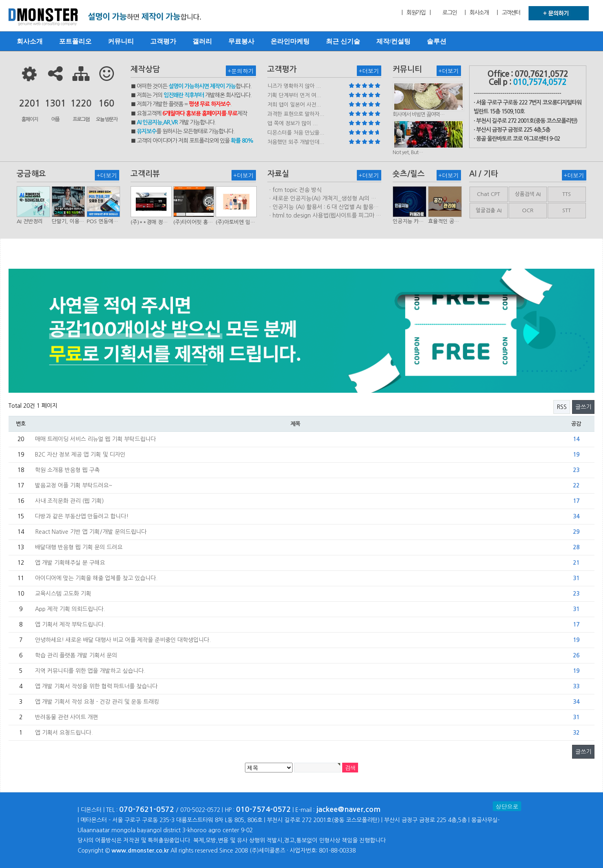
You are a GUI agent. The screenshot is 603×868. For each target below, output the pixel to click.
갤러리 (202, 41)
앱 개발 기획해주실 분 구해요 (70, 563)
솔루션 (437, 41)
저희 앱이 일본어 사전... (294, 105)
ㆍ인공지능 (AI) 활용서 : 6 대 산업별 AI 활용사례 (323, 207)
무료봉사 (241, 41)
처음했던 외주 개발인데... (296, 142)
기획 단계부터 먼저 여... (294, 95)
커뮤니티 (121, 41)
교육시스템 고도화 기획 (63, 594)
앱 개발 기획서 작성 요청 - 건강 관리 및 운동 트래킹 (97, 702)
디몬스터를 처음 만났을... (296, 133)
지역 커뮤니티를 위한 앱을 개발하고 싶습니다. (90, 671)
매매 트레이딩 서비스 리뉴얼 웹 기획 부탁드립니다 (95, 439)
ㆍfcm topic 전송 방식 (295, 190)
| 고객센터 (509, 13)
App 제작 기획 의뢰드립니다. (70, 609)
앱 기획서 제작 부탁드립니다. (70, 624)
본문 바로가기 (0, 0)
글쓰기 (583, 407)
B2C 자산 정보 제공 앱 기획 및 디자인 (80, 455)
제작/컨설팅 (393, 41)
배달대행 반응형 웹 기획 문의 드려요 (79, 547)
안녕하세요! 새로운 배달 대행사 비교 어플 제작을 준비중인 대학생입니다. (123, 640)
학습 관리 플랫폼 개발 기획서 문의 (76, 655)
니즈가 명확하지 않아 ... (294, 86)
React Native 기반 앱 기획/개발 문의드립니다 (91, 532)
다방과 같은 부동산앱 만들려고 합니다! (82, 516)
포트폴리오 (75, 41)
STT (567, 210)
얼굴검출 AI (489, 210)
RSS (562, 407)
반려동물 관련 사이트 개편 (67, 717)
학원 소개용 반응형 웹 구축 (67, 470)
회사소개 (30, 41)
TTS (567, 194)
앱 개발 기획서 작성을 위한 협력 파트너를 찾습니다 (96, 686)
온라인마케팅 (290, 41)
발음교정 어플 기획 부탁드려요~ (74, 485)
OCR (528, 210)
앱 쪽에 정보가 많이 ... (293, 123)
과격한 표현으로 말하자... (296, 114)
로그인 (449, 13)
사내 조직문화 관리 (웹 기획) (69, 501)
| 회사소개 (476, 13)
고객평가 (163, 41)
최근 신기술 (343, 41)
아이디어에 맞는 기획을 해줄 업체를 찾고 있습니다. (96, 578)
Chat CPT (488, 194)
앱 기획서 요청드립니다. (64, 733)
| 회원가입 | (416, 13)
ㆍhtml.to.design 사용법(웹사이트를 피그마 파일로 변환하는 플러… (324, 216)
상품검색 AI (528, 194)
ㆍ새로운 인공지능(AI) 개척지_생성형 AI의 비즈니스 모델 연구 (322, 199)
